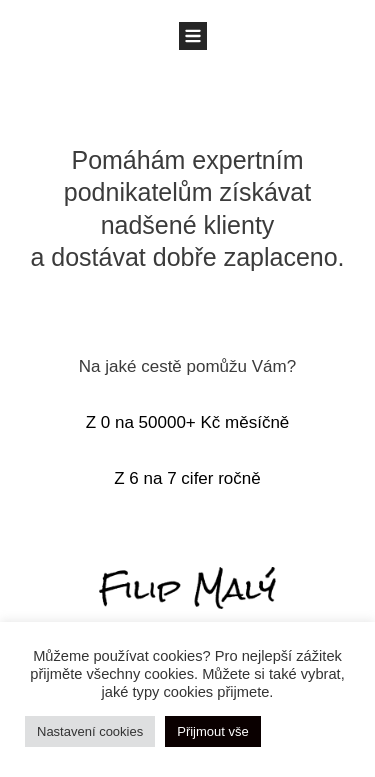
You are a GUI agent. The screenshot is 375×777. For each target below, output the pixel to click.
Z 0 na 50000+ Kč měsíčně (188, 422)
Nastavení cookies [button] (90, 731)
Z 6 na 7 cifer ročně (187, 478)
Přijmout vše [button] (213, 731)
